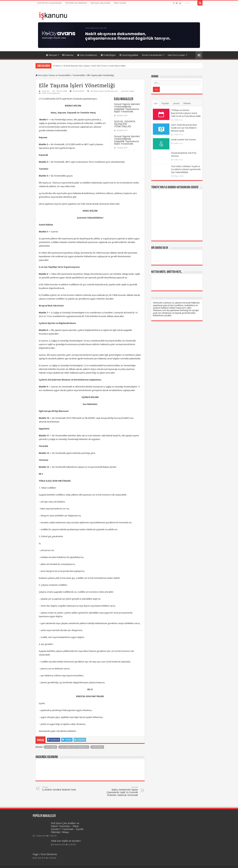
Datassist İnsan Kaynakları (87, 863)
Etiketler (187, 103)
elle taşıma (51, 747)
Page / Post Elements (45, 847)
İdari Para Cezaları (176, 55)
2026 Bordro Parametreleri (50, 3)
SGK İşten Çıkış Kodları (100, 3)
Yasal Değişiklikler (129, 55)
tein (201, 863)
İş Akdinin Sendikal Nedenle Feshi (59, 789)
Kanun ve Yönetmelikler (60, 75)
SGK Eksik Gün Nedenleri (76, 3)
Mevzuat (51, 55)
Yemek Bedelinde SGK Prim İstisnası (171, 153)
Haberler (68, 55)
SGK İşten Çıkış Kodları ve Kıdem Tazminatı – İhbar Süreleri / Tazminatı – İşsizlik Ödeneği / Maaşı (58, 826)
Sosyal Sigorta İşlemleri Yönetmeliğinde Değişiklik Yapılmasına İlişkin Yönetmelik (127, 108)
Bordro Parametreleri (152, 55)
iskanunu (46, 91)
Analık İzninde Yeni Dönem (183, 140)
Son (156, 103)
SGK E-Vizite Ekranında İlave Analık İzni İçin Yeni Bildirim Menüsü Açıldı (184, 128)
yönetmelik (98, 747)
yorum (176, 103)
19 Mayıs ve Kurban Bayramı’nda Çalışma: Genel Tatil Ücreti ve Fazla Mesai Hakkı (89, 66)
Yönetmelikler (79, 75)
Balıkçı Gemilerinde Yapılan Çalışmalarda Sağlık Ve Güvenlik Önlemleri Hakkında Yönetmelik (121, 791)
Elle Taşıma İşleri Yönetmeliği (74, 747)
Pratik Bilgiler (108, 55)
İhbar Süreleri (120, 3)
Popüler (165, 103)
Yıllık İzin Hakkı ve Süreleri (50, 838)
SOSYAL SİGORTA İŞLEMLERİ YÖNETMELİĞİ (125, 124)
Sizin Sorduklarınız (87, 55)
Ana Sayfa (40, 55)
